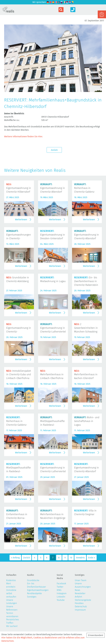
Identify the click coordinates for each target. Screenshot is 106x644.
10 (71, 558)
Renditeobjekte (34, 593)
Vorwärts (80, 558)
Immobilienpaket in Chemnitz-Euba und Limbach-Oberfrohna (19, 375)
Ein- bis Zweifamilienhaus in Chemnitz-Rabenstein (86, 281)
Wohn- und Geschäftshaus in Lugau (87, 421)
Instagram (62, 593)
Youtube (61, 600)
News (77, 590)
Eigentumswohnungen (38, 590)
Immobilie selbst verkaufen (11, 593)
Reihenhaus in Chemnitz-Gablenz (84, 188)
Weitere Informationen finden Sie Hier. (23, 136)
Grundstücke (33, 580)
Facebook (61, 583)
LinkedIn (61, 597)
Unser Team (81, 580)
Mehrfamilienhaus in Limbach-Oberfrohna (52, 375)
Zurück (54, 150)
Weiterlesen (21, 220)
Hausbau (79, 603)
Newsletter (80, 593)
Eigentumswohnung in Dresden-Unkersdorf (53, 235)
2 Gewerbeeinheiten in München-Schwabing (86, 328)
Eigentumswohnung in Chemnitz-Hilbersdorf (19, 188)
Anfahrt (78, 597)
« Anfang (15, 558)
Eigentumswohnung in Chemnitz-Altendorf (53, 188)
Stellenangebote (83, 600)
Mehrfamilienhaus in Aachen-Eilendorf (86, 375)
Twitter (60, 587)
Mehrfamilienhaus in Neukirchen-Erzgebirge (53, 514)
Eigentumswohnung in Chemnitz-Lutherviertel (53, 328)
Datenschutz (81, 606)
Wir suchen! (12, 626)
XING (59, 590)
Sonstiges (32, 597)
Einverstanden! (96, 635)
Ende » (92, 558)
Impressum (80, 610)
